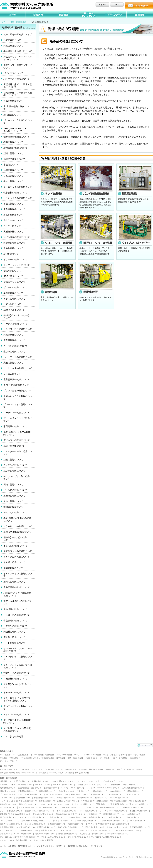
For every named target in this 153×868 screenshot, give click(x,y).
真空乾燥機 (61, 758)
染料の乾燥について (13, 293)
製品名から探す (7, 751)
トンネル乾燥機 (37, 755)
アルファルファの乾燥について (18, 708)
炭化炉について (11, 254)
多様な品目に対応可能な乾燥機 (91, 769)
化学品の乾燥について (14, 159)
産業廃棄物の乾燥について (17, 379)
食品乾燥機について (13, 248)
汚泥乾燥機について (13, 335)
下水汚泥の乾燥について (15, 546)
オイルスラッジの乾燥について (18, 575)
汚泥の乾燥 (110, 769)
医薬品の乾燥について (14, 243)
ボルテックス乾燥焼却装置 (44, 758)
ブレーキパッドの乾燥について (18, 406)
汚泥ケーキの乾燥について (17, 673)
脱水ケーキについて (13, 220)
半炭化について (11, 165)
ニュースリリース (58, 846)
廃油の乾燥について (13, 568)
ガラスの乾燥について (14, 299)
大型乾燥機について (13, 232)
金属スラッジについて (14, 282)
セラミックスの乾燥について (18, 198)
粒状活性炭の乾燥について (17, 237)
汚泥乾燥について (12, 40)
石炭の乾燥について (13, 204)
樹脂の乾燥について (13, 142)
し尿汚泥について (12, 304)
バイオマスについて (13, 73)
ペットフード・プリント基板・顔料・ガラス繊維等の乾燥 (54, 769)
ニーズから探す (7, 766)
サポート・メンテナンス (38, 846)
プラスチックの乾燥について (18, 187)
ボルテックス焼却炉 (120, 758)
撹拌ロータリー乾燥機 (137, 755)
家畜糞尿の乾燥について (15, 426)
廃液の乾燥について (13, 363)
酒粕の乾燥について (13, 484)
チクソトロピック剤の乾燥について (18, 478)
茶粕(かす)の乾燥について (16, 385)
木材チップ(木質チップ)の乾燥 (61, 773)
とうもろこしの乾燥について (18, 526)
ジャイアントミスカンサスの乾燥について (18, 666)
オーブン (78, 755)
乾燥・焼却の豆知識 (18, 22)
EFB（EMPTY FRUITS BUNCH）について (15, 130)
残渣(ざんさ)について (14, 310)
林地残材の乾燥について (15, 679)
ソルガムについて (12, 374)
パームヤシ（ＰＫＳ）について (18, 121)
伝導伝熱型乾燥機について (17, 137)
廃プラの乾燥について (14, 471)
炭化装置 (3, 758)
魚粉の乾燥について (13, 501)
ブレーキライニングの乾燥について (18, 419)
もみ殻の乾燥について (14, 562)
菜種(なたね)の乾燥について (17, 532)
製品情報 (22, 846)
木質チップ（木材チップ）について (18, 66)
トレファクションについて (17, 265)
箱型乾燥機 (50, 755)
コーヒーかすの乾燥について (18, 368)
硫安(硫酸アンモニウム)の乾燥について (17, 433)
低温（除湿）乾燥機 (75, 758)
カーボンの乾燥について (15, 346)
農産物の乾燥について (14, 496)
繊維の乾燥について (13, 181)
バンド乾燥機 (5, 755)
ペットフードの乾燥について (18, 357)
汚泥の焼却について (13, 46)
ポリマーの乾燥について (15, 259)
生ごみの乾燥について (14, 352)
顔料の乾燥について (13, 153)
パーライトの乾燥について (17, 413)
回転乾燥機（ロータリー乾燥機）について (18, 94)
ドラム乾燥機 (26, 758)
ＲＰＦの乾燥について (14, 643)
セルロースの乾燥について (17, 615)
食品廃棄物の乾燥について (17, 587)
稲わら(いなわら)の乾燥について (17, 539)
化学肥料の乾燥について (15, 193)
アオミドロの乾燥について (17, 714)
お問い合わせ (83, 846)
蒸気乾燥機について (13, 215)
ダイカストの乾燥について (17, 440)
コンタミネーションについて (58, 804)
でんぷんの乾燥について (15, 512)
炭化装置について (12, 115)
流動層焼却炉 (135, 758)
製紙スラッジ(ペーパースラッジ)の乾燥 (31, 773)
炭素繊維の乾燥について (15, 148)
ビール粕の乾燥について (15, 490)
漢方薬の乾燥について (14, 637)
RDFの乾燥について (13, 276)
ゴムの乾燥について (13, 176)
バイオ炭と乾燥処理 (13, 736)
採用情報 (72, 846)
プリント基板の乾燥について (18, 391)
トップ (3, 22)
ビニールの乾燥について (15, 287)
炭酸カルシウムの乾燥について (18, 397)
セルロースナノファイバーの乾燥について (18, 650)
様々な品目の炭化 (82, 773)
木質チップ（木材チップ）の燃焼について (16, 785)
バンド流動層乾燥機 (21, 755)
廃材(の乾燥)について (14, 446)
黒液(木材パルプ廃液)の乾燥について (17, 519)
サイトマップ (97, 846)
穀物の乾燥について (13, 507)
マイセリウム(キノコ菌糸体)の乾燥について (17, 730)
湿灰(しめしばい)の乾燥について (17, 602)
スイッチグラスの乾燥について (18, 658)
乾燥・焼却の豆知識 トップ (18, 34)
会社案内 (12, 846)
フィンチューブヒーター (9, 761)
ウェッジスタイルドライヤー (115, 755)
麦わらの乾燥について (14, 582)
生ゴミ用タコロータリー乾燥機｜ (98, 758)
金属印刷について (12, 271)
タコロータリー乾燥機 (92, 755)
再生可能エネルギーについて (18, 51)
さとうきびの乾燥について (17, 557)
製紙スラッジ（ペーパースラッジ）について (18, 58)
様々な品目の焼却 (7, 773)
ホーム (3, 846)
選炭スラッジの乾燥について (18, 551)
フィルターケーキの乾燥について (18, 453)
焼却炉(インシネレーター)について (17, 317)
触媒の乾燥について (13, 170)
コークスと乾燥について (15, 324)
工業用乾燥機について (14, 209)
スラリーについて (12, 226)
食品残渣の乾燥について (15, 621)
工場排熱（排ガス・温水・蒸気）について (18, 86)
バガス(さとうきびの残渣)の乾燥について (17, 594)
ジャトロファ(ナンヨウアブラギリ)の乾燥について (17, 699)
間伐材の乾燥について (14, 632)
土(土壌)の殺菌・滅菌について (17, 108)
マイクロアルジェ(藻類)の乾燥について (17, 721)
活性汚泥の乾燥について (15, 609)
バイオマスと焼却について (17, 79)
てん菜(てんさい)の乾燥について (17, 686)
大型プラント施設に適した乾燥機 (129, 769)
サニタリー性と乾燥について (18, 329)
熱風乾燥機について (13, 101)
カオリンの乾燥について (15, 465)
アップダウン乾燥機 (64, 755)
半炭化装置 (14, 758)
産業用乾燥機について (14, 340)
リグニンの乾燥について (15, 626)
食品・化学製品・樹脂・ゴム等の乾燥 (15, 769)
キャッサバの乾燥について (17, 692)
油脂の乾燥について (13, 460)
